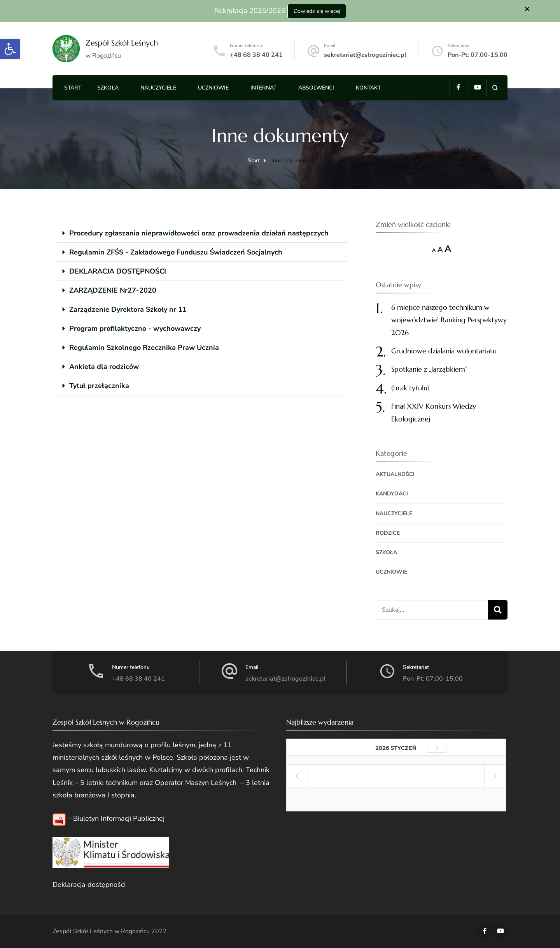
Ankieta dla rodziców (104, 367)
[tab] (202, 233)
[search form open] (495, 88)
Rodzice (388, 533)
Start (73, 88)
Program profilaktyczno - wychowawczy (135, 328)
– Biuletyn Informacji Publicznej (115, 818)
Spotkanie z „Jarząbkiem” (429, 369)
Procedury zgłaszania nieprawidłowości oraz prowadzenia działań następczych (199, 233)
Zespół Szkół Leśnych (122, 43)
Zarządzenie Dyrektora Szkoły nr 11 (128, 309)
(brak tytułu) (410, 388)
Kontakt (368, 88)
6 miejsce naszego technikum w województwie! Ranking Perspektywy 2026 (449, 320)
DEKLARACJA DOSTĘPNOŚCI (118, 271)
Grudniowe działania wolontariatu (444, 351)
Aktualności (395, 474)
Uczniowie (213, 88)
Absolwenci (316, 88)
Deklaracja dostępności (89, 885)
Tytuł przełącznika (99, 386)
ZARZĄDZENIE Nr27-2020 (113, 290)
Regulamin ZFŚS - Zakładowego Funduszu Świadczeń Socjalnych (176, 252)
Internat (263, 88)
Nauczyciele (158, 88)
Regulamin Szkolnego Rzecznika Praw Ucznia (144, 348)
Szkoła (108, 88)
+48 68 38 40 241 (256, 55)
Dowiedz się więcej (317, 11)
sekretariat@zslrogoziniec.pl (365, 55)
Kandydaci (392, 494)
